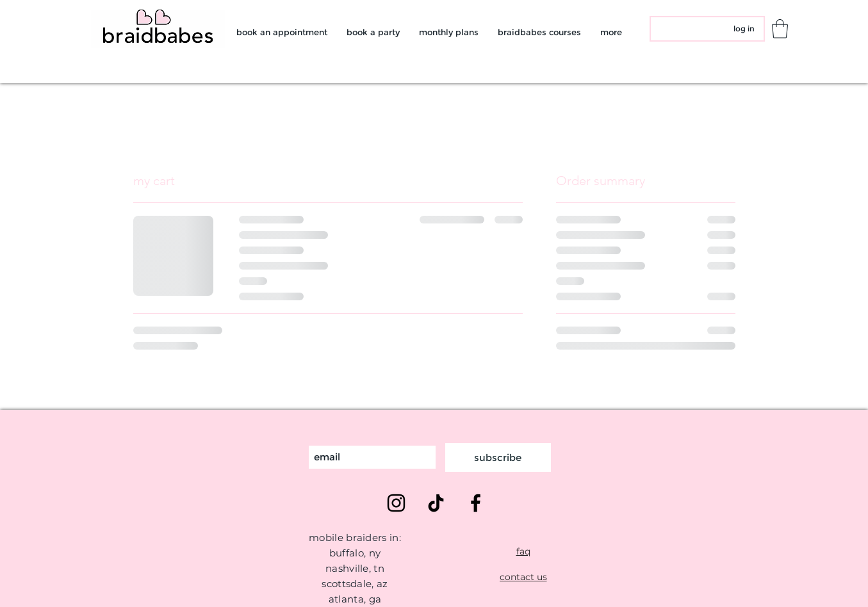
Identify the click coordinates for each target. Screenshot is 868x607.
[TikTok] (436, 503)
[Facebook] (476, 503)
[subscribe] (498, 457)
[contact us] (523, 577)
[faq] (523, 551)
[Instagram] (396, 503)
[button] (780, 29)
